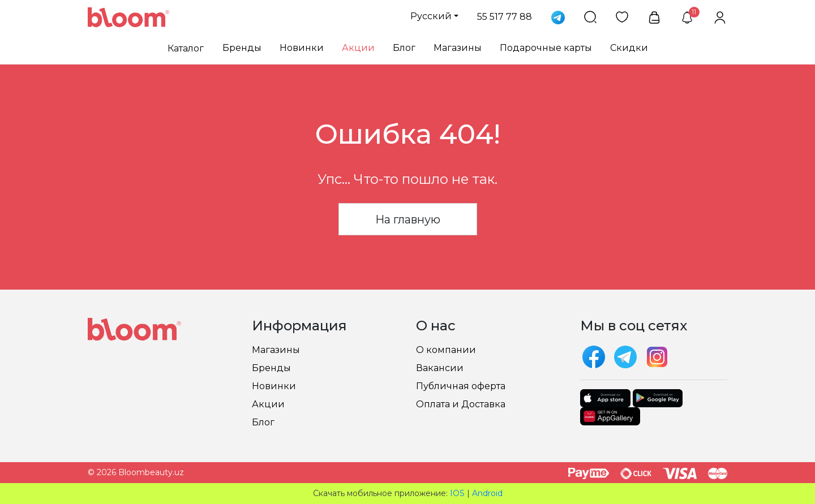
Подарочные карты (546, 48)
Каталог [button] (186, 48)
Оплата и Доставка (461, 404)
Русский (431, 16)
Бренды (242, 48)
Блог (404, 48)
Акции (358, 48)
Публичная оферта (461, 386)
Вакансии (440, 368)
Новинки (302, 48)
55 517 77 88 (505, 17)
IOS (457, 493)
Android (487, 493)
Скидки (629, 48)
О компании (446, 350)
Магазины (458, 48)
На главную (408, 219)
